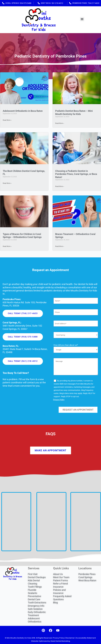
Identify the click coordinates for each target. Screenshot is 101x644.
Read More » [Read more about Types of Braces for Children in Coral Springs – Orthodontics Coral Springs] (7, 246)
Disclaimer (70, 638)
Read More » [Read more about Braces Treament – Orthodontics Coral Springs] (60, 246)
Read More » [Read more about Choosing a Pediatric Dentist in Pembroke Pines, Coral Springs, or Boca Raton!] (60, 186)
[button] (82, 19)
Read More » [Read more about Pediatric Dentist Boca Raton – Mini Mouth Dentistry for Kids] (60, 123)
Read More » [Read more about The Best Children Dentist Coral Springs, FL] (7, 183)
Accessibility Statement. (86, 638)
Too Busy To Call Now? (16, 373)
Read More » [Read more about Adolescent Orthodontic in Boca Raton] (7, 120)
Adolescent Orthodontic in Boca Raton (23, 111)
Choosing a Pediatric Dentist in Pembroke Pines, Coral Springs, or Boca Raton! (76, 174)
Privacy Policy (59, 400)
